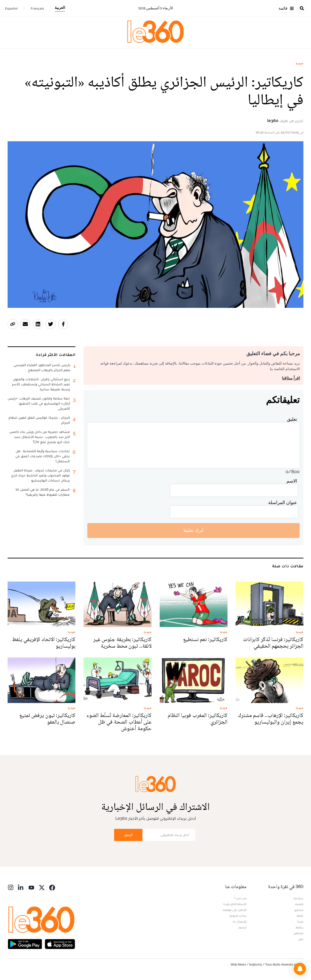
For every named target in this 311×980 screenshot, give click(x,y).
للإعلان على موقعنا (235, 910)
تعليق (292, 419)
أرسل (128, 835)
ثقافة (300, 916)
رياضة (300, 927)
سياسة (299, 898)
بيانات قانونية (238, 916)
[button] (300, 969)
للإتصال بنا (240, 922)
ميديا (300, 63)
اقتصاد (299, 904)
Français (37, 8)
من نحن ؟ (240, 898)
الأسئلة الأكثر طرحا (235, 904)
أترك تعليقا (193, 530)
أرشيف (242, 927)
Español (11, 8)
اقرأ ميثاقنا (291, 378)
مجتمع (299, 910)
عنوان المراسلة (283, 502)
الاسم (292, 481)
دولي (301, 939)
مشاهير (299, 933)
